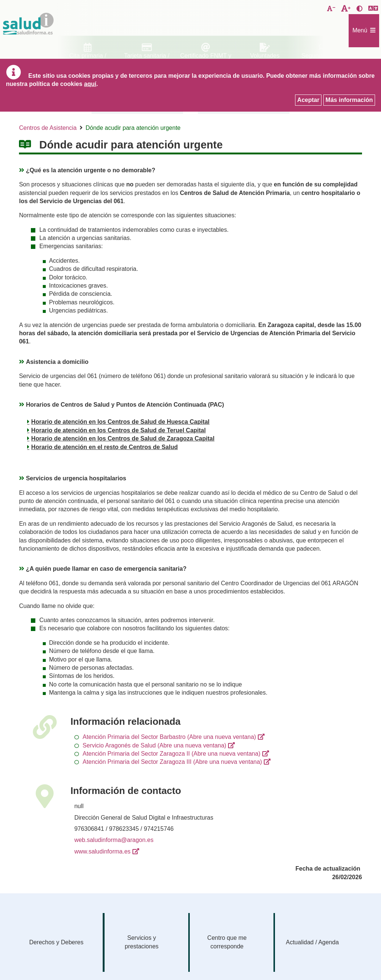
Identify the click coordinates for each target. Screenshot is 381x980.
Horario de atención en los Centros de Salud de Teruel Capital (119, 430)
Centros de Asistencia (48, 128)
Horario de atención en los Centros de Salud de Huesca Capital (120, 422)
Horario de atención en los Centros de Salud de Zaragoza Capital (123, 438)
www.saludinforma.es (103, 851)
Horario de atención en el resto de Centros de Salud (105, 447)
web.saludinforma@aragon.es (114, 840)
